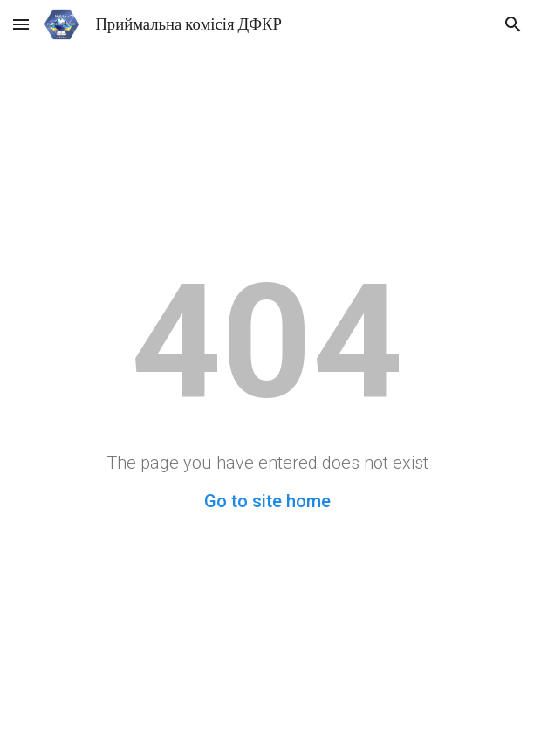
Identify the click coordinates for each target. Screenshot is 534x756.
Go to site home (267, 501)
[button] (21, 24)
